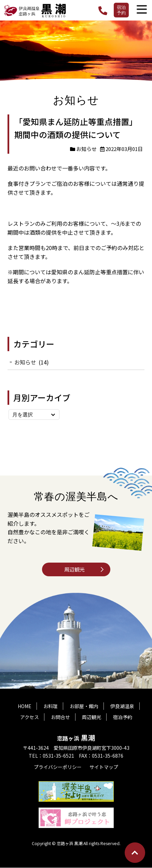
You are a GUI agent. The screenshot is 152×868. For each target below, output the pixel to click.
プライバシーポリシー (58, 767)
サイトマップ (104, 767)
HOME (25, 706)
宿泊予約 (121, 10)
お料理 (51, 706)
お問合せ (60, 717)
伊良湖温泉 (122, 706)
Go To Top (135, 853)
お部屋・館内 (84, 706)
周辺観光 (74, 569)
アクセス (30, 717)
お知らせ (86, 149)
